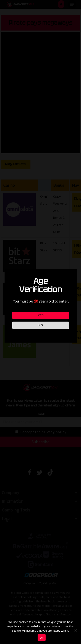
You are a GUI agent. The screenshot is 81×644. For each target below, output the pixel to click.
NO (40, 325)
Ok (42, 638)
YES (40, 315)
